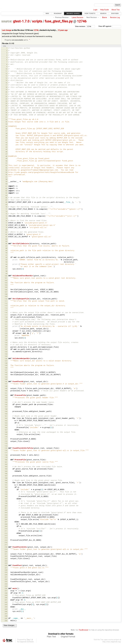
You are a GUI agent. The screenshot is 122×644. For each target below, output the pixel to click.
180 (6, 460)
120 (6, 322)
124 (6, 331)
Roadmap (58, 13)
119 (6, 320)
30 (6, 115)
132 (6, 350)
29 (6, 113)
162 (6, 419)
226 (6, 566)
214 (6, 538)
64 (6, 193)
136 (6, 359)
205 (6, 517)
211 (6, 531)
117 (6, 315)
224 (6, 561)
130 (6, 345)
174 (6, 446)
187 (6, 476)
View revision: (80, 26)
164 (6, 423)
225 (6, 563)
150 (6, 391)
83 (6, 237)
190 (6, 483)
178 (6, 455)
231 (6, 577)
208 (6, 524)
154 (6, 400)
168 (6, 432)
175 (6, 448)
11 (6, 71)
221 (6, 554)
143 (6, 375)
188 (6, 478)
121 (6, 324)
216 (6, 543)
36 (6, 129)
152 (6, 396)
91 (6, 255)
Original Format (68, 637)
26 (6, 106)
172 (6, 442)
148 (6, 386)
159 (6, 412)
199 (6, 504)
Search (103, 13)
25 (6, 104)
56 (6, 175)
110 (6, 299)
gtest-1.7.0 (21, 21)
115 (6, 311)
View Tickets (90, 13)
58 (6, 180)
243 (6, 605)
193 (6, 490)
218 (6, 547)
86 (6, 244)
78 (6, 225)
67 (6, 200)
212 (6, 534)
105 (6, 288)
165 (6, 425)
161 (6, 416)
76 (6, 221)
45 (6, 150)
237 (6, 591)
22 (6, 97)
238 (6, 593)
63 (6, 191)
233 (6, 582)
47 (6, 154)
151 (6, 393)
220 (6, 552)
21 (6, 94)
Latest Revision (78, 17)
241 (6, 600)
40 (6, 138)
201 (6, 508)
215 (6, 540)
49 (6, 159)
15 (6, 81)
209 (6, 527)
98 (6, 271)
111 (6, 301)
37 (6, 131)
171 (6, 439)
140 (6, 368)
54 (6, 170)
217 (6, 545)
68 (6, 202)
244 (6, 607)
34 (6, 124)
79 (6, 228)
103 (6, 283)
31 (6, 117)
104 (6, 285)
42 (6, 143)
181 (6, 462)
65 (6, 196)
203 (6, 513)
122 (6, 327)
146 (6, 382)
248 (6, 616)
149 (6, 389)
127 (6, 338)
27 (6, 108)
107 (6, 292)
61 (6, 186)
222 (6, 556)
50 (6, 161)
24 (6, 101)
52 (6, 166)
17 (6, 85)
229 (6, 573)
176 (6, 451)
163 (6, 421)
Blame (105, 17)
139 (6, 366)
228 (6, 570)
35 (6, 127)
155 (6, 403)
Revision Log (115, 17)
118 (6, 317)
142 (6, 373)
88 (6, 248)
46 (6, 152)
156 (6, 405)
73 (6, 214)
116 (6, 313)
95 (6, 265)
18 (6, 88)
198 (6, 501)
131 (6, 347)
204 (6, 515)
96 (6, 267)
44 (6, 147)
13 (6, 76)
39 (6, 136)
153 (6, 398)
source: (7, 21)
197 (6, 499)
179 (6, 458)
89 (6, 251)
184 (6, 469)
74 (6, 216)
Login (95, 10)
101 (6, 278)
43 (6, 145)
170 (6, 437)
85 (6, 242)
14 (6, 78)
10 (6, 69)
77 (6, 223)
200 (6, 506)
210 (6, 529)
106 (6, 290)
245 (6, 609)
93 (6, 260)
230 (6, 575)
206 (6, 520)
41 (6, 140)
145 (6, 380)
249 (6, 619)
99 (6, 274)
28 (6, 111)
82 (6, 235)
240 (6, 598)
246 (6, 612)
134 (6, 354)
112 (6, 304)
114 (6, 308)
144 (6, 377)
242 (6, 603)
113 (6, 306)
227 (6, 568)
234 (6, 584)
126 (6, 336)
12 (6, 74)
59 (6, 182)
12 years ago (63, 30)
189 (6, 481)
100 (6, 276)
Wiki (47, 13)
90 (6, 253)
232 (6, 580)
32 (6, 120)
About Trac (116, 10)
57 (6, 177)
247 (6, 614)
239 (6, 596)
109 (6, 297)
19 (6, 90)
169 (6, 435)
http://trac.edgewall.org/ (112, 642)
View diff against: (110, 26)
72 (6, 212)
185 (6, 472)
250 (6, 621)
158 (6, 409)
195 (6, 494)
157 (6, 407)
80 (6, 230)
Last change (7, 30)
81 (6, 232)
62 (6, 189)
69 (6, 205)
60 (6, 184)
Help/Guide (104, 10)
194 (6, 492)
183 (6, 467)
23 (6, 99)
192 (6, 488)
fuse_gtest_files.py (59, 21)
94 (6, 262)
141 (6, 370)
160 (6, 414)
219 (6, 550)
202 (6, 511)
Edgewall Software (27, 642)
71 (6, 209)
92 (6, 258)
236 (6, 589)
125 (6, 334)
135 (6, 356)
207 (6, 522)
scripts (37, 21)
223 (6, 559)
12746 (82, 21)
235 (6, 586)
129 (6, 343)
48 (6, 156)
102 (6, 281)
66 (6, 198)
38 (6, 134)
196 (6, 497)
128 (6, 340)
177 (6, 453)
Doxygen (115, 13)
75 (6, 219)
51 (6, 163)
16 (6, 83)
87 (6, 246)
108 (6, 294)
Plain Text (51, 637)
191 (6, 485)
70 (6, 207)
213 (6, 536)
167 (6, 430)
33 (6, 122)
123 (6, 329)
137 (6, 361)
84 (6, 239)
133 (6, 352)
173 (6, 444)
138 (6, 363)
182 (6, 465)
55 (6, 173)
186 (6, 474)
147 (6, 384)
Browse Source (73, 13)
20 (6, 92)
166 (6, 428)
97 (6, 269)
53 (6, 168)
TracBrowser (84, 630)
